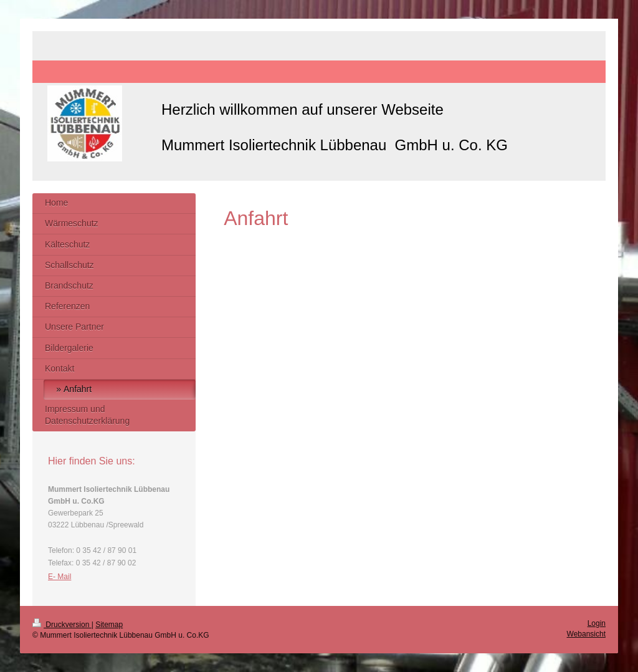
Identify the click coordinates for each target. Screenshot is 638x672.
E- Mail (60, 577)
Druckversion (62, 625)
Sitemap (109, 625)
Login (597, 623)
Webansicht (586, 634)
